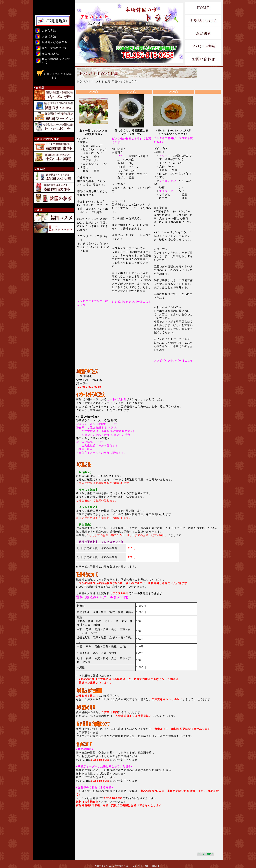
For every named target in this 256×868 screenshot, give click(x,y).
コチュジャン (168, 181)
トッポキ (165, 156)
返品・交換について (55, 48)
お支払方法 (49, 36)
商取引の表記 (50, 54)
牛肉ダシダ (166, 191)
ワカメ (122, 156)
